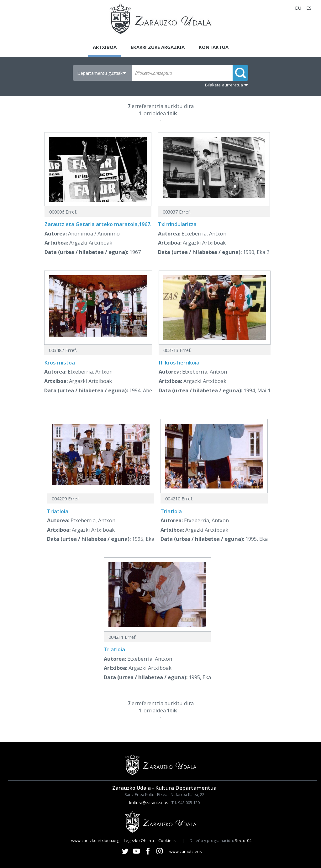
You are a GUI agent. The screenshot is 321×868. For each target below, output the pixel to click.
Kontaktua (214, 47)
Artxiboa (105, 47)
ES (309, 8)
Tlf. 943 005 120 (186, 803)
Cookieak (167, 840)
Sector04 (243, 840)
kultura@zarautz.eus (149, 803)
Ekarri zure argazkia (158, 47)
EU (298, 8)
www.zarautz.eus (186, 851)
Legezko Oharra (139, 840)
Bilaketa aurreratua (224, 85)
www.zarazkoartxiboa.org (95, 840)
